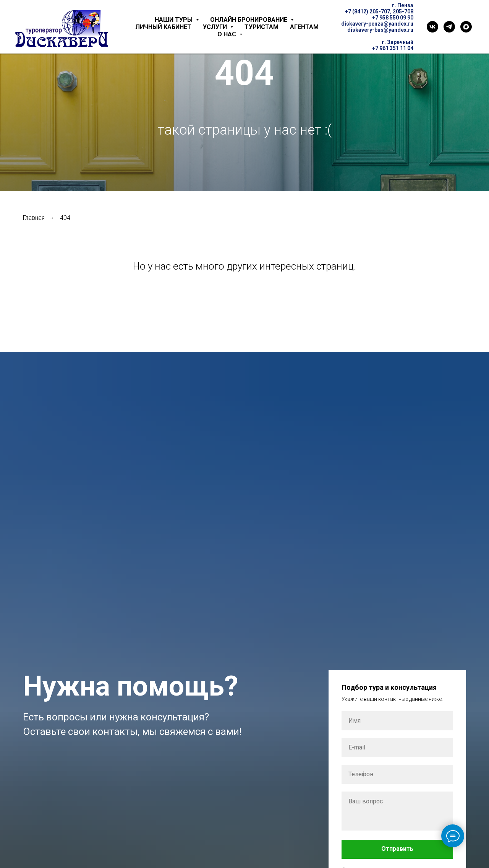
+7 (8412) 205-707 (368, 11)
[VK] (432, 27)
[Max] (466, 27)
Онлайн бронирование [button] (249, 20)
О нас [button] (227, 34)
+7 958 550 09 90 (393, 18)
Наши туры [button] (174, 20)
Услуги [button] (216, 27)
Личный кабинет (163, 27)
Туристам (262, 27)
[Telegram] (449, 27)
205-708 (403, 11)
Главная (34, 218)
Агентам (304, 27)
